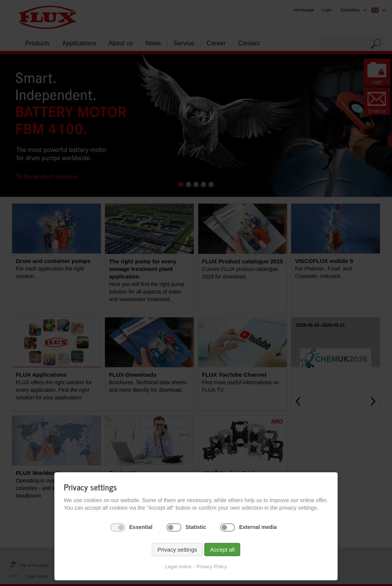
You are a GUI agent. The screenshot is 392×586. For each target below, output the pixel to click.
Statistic (196, 531)
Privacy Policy (212, 570)
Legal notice (178, 570)
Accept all (222, 553)
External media (258, 531)
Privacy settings (177, 553)
